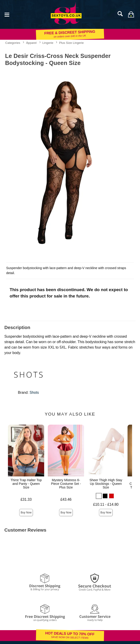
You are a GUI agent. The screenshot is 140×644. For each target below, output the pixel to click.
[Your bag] (131, 14)
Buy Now (26, 513)
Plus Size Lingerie (71, 43)
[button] (99, 496)
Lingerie (48, 43)
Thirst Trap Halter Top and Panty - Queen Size (26, 484)
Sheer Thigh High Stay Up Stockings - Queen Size (106, 484)
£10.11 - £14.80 (106, 504)
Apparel (31, 43)
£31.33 (26, 499)
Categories (13, 43)
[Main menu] (7, 14)
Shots (34, 393)
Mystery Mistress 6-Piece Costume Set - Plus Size (66, 484)
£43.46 (66, 499)
